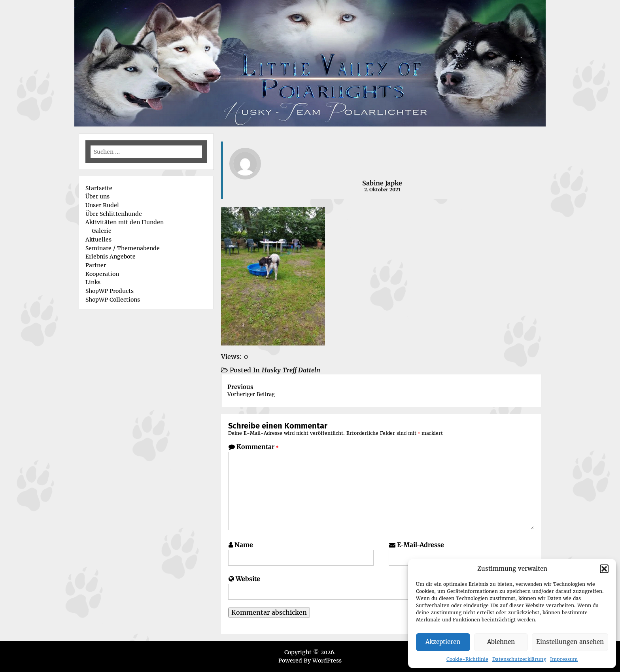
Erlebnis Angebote (111, 257)
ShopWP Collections (113, 300)
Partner (96, 265)
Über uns (97, 196)
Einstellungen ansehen (570, 642)
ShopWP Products (110, 291)
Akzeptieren (443, 642)
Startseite (99, 188)
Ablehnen (501, 642)
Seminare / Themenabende (123, 248)
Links (93, 282)
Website (248, 579)
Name (244, 545)
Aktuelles (98, 240)
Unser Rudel (102, 205)
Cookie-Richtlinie (467, 659)
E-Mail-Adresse (421, 545)
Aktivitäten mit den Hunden (125, 222)
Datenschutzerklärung (519, 659)
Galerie (102, 231)
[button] (604, 569)
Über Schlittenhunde (114, 214)
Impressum (564, 659)
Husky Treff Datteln (291, 370)
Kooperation (102, 274)
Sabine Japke (382, 183)
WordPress (327, 661)
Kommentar (258, 447)
